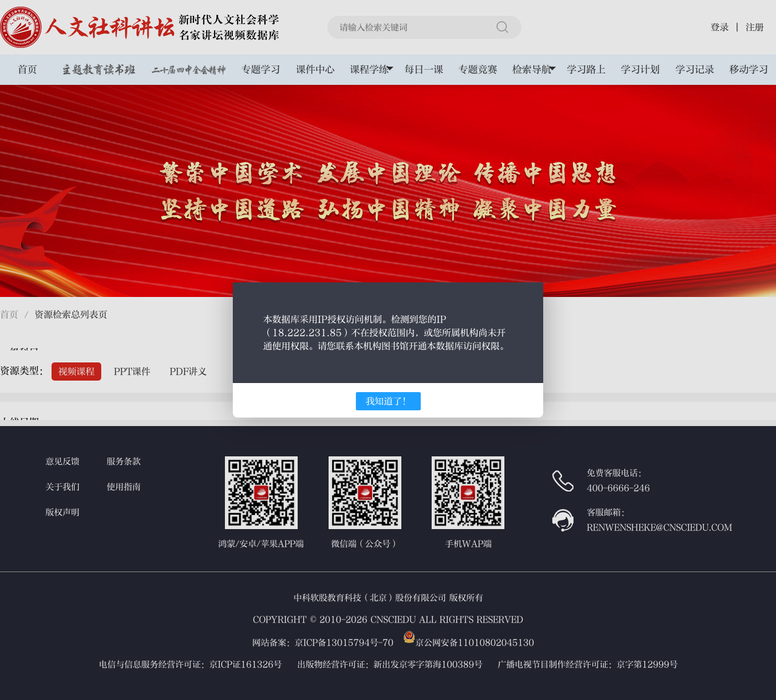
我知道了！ (388, 401)
